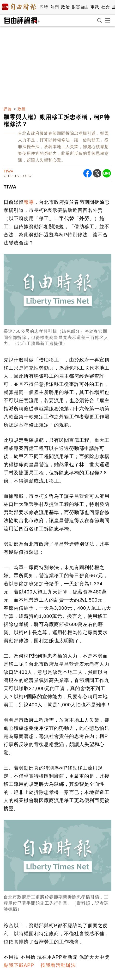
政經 (22, 109)
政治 (65, 7)
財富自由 (80, 7)
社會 (106, 7)
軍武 (95, 7)
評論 (8, 109)
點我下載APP (19, 965)
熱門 (55, 7)
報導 (29, 202)
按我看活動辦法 (58, 965)
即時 (44, 7)
